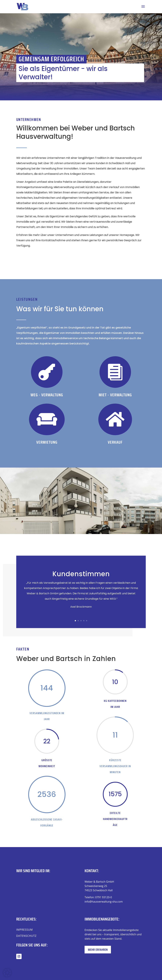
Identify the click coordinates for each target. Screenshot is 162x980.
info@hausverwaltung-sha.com (104, 902)
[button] (7, 973)
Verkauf (115, 442)
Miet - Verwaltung (115, 395)
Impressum (25, 930)
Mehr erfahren (98, 950)
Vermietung (47, 442)
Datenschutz (26, 936)
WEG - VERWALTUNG (47, 395)
